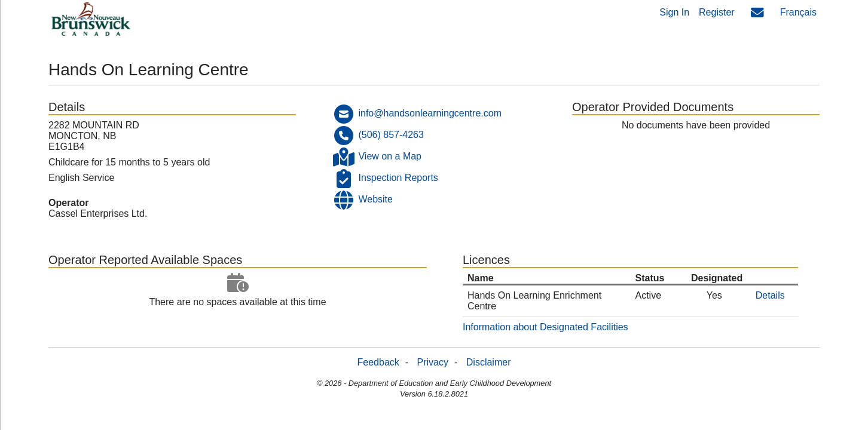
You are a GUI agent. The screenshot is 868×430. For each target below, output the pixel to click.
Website (375, 199)
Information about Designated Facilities (545, 327)
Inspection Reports (398, 178)
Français (798, 12)
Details (770, 295)
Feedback (378, 362)
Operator (69, 203)
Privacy (433, 362)
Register (717, 12)
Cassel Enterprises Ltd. (98, 214)
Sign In (674, 12)
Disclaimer (489, 362)
